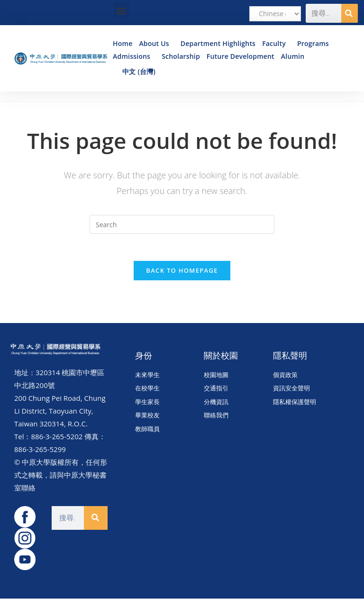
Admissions (134, 56)
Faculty (276, 43)
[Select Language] (275, 14)
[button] (122, 10)
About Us (156, 43)
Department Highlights (218, 43)
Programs (315, 43)
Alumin (295, 56)
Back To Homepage (182, 272)
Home (123, 43)
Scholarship (181, 56)
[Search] (350, 13)
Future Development (241, 56)
